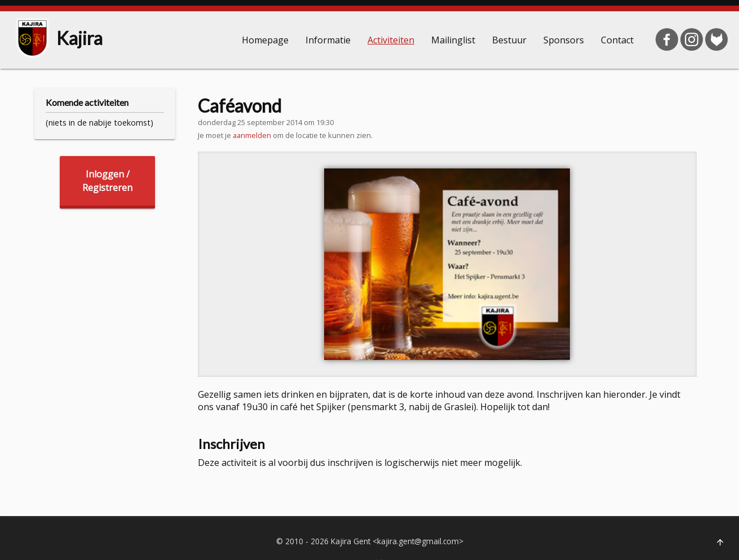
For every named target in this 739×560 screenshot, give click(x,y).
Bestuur (509, 40)
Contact (617, 40)
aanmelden (252, 135)
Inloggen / (107, 181)
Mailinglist (453, 40)
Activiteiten (391, 40)
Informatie (328, 40)
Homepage (265, 40)
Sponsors (564, 40)
